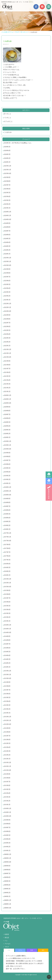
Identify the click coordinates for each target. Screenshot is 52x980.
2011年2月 (7, 801)
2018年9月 (7, 499)
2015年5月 (7, 606)
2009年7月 (7, 873)
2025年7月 (7, 185)
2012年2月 (7, 755)
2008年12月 (8, 900)
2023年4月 (7, 288)
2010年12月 (8, 808)
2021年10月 (8, 357)
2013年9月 (7, 682)
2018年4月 (7, 518)
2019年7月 (7, 460)
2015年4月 (7, 610)
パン (6, 941)
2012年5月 (7, 743)
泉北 (43, 950)
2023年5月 (7, 284)
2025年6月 (7, 189)
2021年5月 (7, 376)
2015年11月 (7, 583)
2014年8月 (7, 640)
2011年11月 (7, 766)
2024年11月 (7, 216)
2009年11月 (7, 858)
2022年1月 (7, 346)
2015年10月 (8, 587)
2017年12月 (8, 533)
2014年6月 (7, 648)
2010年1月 (7, 851)
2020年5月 (7, 422)
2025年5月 (7, 193)
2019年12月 (8, 441)
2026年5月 (7, 147)
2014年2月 (7, 663)
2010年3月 (7, 843)
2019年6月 (7, 464)
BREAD (49, 492)
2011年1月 (7, 805)
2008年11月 (7, 904)
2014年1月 (7, 667)
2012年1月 (7, 759)
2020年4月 (7, 426)
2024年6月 (7, 235)
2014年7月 (7, 644)
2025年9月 (7, 177)
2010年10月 (8, 816)
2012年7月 (7, 736)
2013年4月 (7, 701)
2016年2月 (7, 571)
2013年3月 (7, 705)
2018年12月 (8, 487)
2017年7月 (7, 552)
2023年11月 (7, 262)
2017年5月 (7, 560)
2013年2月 (7, 709)
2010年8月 (7, 824)
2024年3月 (7, 246)
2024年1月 (7, 254)
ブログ (7, 947)
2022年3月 (7, 338)
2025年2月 (7, 204)
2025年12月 (8, 166)
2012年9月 (7, 728)
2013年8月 (7, 686)
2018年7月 (7, 506)
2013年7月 (7, 690)
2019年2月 (7, 479)
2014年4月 (7, 655)
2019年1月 (7, 483)
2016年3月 (7, 568)
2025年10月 (8, 173)
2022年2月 (7, 342)
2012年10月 (8, 724)
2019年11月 (7, 445)
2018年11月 (7, 491)
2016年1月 (7, 575)
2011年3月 (7, 797)
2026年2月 (7, 158)
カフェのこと (8, 121)
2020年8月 (7, 411)
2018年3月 (7, 522)
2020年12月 (8, 395)
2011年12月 (7, 763)
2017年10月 (8, 541)
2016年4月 (7, 564)
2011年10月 (7, 770)
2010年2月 (7, 847)
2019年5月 (7, 468)
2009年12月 (8, 854)
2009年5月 (7, 881)
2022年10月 (8, 311)
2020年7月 (7, 414)
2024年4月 (7, 242)
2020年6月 (7, 418)
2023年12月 (8, 258)
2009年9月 (7, 866)
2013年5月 (7, 698)
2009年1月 (7, 896)
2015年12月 (8, 579)
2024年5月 (7, 239)
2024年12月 (8, 212)
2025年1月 (7, 208)
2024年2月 (7, 250)
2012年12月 (8, 717)
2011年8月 (7, 778)
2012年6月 (7, 740)
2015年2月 (7, 617)
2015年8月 (7, 594)
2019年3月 (7, 476)
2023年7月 (7, 277)
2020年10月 (8, 403)
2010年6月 (7, 831)
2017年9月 (7, 545)
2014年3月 (7, 659)
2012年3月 (7, 751)
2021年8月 (7, 365)
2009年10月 (8, 862)
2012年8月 (7, 732)
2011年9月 (7, 774)
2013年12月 (8, 671)
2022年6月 (7, 327)
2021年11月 (7, 353)
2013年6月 (7, 694)
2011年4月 (7, 793)
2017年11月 (7, 537)
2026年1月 (7, 162)
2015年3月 (7, 613)
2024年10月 (8, 219)
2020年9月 (7, 407)
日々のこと (8, 114)
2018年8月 (7, 502)
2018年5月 (7, 514)
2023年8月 (7, 273)
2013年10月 (8, 678)
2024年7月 (7, 231)
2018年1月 (7, 529)
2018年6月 (7, 510)
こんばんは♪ (8, 132)
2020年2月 (7, 434)
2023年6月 (7, 281)
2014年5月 (7, 652)
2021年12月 (8, 349)
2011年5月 (7, 789)
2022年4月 (7, 334)
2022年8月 (7, 319)
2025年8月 (7, 181)
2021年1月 (7, 392)
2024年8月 (7, 227)
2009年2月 (7, 893)
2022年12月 (8, 304)
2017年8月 (7, 548)
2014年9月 (7, 636)
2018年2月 (7, 525)
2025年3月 (7, 200)
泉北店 (49, 483)
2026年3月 (7, 154)
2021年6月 (7, 372)
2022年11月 (7, 307)
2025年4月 (7, 197)
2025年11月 (7, 170)
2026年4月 (7, 151)
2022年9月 (7, 315)
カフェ (20, 950)
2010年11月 (7, 812)
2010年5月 (7, 835)
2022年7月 (7, 323)
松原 (32, 950)
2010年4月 (7, 839)
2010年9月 (7, 820)
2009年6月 (7, 877)
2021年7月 (7, 369)
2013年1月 (7, 713)
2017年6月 (7, 556)
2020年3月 (7, 430)
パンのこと (8, 118)
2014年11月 (7, 629)
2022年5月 (7, 330)
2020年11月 (7, 399)
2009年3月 (7, 889)
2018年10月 (8, 495)
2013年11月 (7, 675)
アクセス (8, 944)
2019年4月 (7, 472)
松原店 (49, 477)
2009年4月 (7, 885)
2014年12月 (8, 625)
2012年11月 (7, 720)
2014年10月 (8, 633)
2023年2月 (7, 296)
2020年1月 (7, 437)
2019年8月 (7, 457)
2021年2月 (7, 388)
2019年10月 (8, 449)
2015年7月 (7, 598)
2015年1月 (7, 621)
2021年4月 (7, 380)
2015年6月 (7, 602)
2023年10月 (8, 265)
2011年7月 (7, 782)
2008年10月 (8, 908)
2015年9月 (7, 590)
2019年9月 (7, 453)
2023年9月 (7, 269)
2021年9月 (7, 361)
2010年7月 (7, 828)
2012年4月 (7, 747)
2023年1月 (7, 300)
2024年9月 (7, 223)
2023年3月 (7, 292)
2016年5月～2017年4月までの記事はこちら (18, 143)
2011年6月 (7, 785)
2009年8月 (7, 870)
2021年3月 (7, 384)
